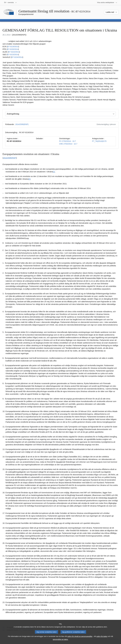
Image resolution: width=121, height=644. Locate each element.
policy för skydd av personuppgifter (80, 639)
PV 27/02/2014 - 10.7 (68, 141)
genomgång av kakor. (60, 642)
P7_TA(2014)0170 (99, 141)
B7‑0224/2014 (17, 57)
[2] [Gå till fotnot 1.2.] (29, 179)
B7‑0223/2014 (13, 55)
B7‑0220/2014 (13, 49)
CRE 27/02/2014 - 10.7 (68, 144)
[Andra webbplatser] (107, 3)
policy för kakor (102, 639)
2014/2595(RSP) (22, 124)
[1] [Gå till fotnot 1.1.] (54, 172)
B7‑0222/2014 (14, 52)
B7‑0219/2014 (13, 47)
